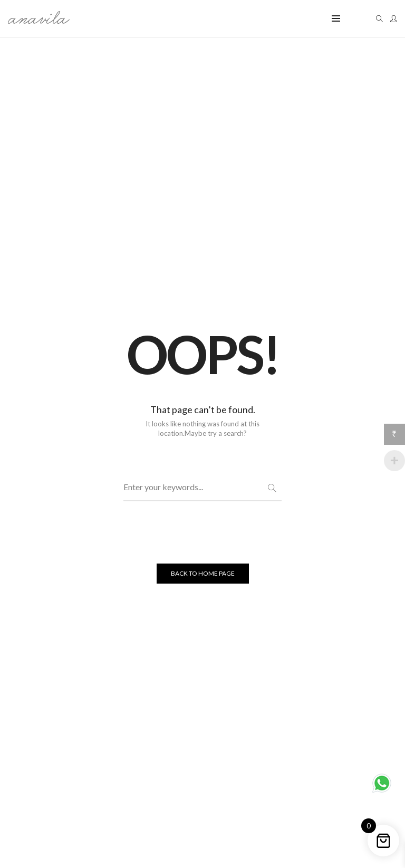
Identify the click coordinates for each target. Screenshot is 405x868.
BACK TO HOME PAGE (203, 574)
